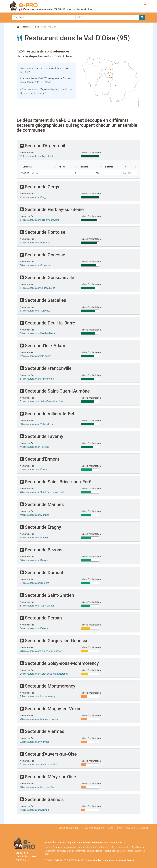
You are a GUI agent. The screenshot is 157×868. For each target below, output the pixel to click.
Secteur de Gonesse (43, 255)
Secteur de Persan (41, 618)
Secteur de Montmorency (48, 686)
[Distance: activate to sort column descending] (115, 167)
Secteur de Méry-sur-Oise (48, 777)
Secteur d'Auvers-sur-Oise (48, 754)
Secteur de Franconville (46, 368)
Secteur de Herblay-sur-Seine (52, 209)
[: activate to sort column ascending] (132, 167)
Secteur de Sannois (42, 799)
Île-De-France (40, 27)
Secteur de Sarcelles (43, 300)
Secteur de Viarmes (42, 731)
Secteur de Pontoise (43, 232)
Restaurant (26, 27)
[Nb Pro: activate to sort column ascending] (66, 167)
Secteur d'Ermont (40, 459)
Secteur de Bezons (41, 550)
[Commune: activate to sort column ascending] (38, 167)
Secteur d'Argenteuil (42, 146)
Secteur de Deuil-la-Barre (48, 323)
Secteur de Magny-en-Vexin (50, 709)
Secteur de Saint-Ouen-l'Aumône (55, 391)
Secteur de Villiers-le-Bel (47, 414)
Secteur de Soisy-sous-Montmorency (59, 663)
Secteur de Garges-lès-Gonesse (54, 641)
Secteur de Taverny (42, 436)
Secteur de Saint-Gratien (47, 595)
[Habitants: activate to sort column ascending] (90, 167)
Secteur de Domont (42, 572)
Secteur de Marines (42, 504)
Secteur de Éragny (40, 527)
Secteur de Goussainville (47, 277)
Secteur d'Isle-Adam (43, 346)
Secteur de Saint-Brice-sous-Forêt (56, 482)
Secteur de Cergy (40, 187)
